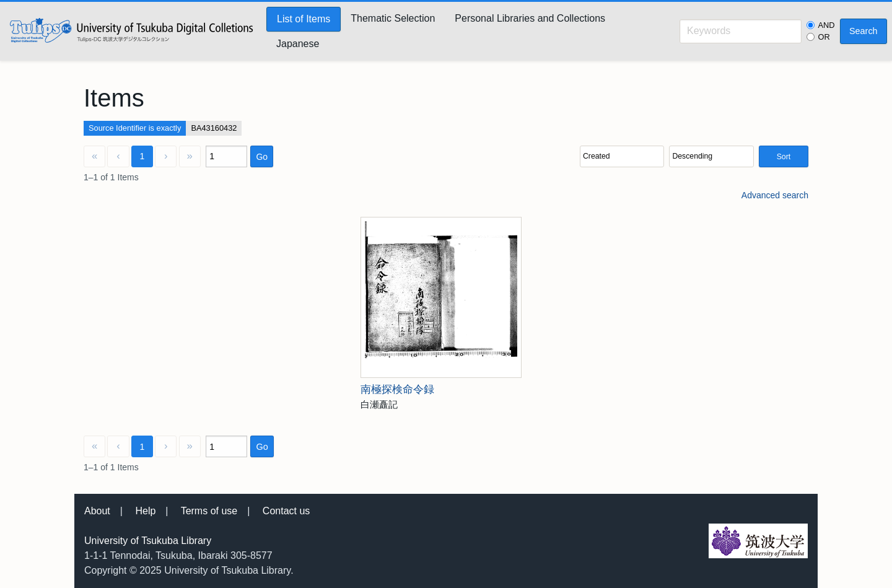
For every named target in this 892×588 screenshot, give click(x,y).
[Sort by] (622, 156)
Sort (784, 157)
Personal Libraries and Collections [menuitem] (530, 18)
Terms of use (209, 511)
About (97, 511)
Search (864, 31)
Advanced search (775, 195)
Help (145, 511)
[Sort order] (711, 156)
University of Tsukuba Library (148, 541)
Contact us (286, 511)
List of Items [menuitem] (304, 19)
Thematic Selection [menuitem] (393, 18)
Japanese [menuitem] (298, 44)
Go (262, 157)
